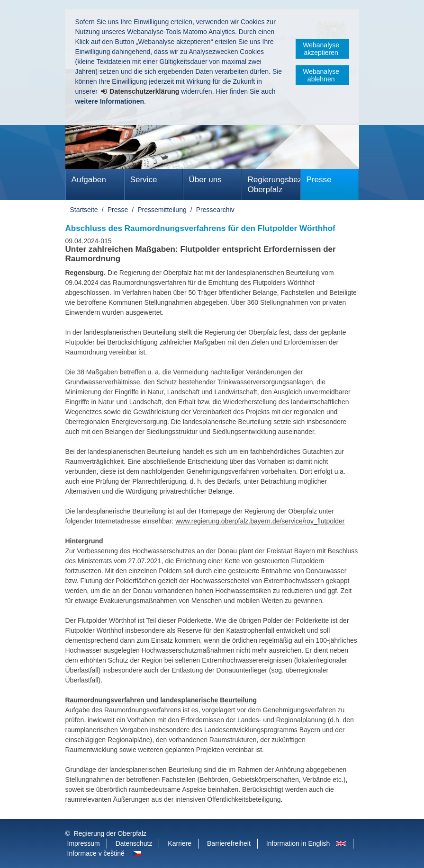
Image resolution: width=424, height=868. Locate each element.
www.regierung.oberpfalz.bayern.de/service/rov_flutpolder (260, 521)
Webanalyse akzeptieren (321, 49)
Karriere (180, 843)
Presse (319, 180)
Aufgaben (89, 180)
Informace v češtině (96, 853)
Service (144, 180)
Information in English (298, 843)
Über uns (205, 180)
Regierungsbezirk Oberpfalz (274, 185)
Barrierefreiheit (229, 843)
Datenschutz (134, 843)
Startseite (84, 210)
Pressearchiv (215, 210)
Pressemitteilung (162, 210)
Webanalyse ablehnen (321, 75)
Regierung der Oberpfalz (110, 833)
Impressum (84, 843)
